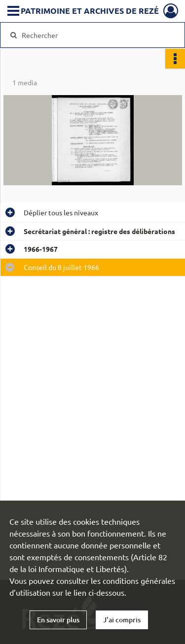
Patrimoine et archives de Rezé (90, 11)
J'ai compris (122, 620)
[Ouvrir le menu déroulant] (13, 12)
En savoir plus (58, 620)
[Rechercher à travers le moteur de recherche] (92, 35)
